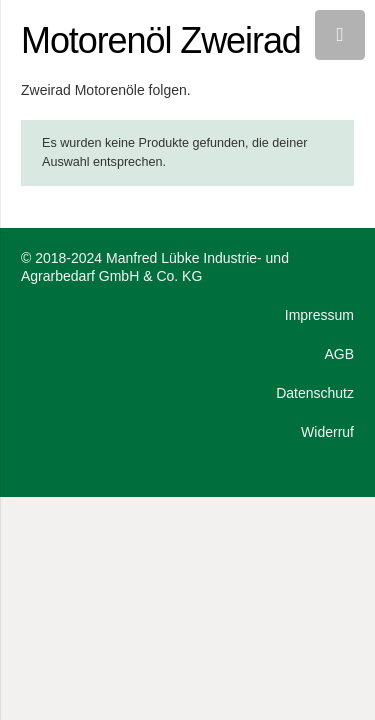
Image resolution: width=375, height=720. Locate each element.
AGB (339, 354)
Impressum (319, 315)
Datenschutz (315, 393)
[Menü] (340, 35)
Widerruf (327, 432)
